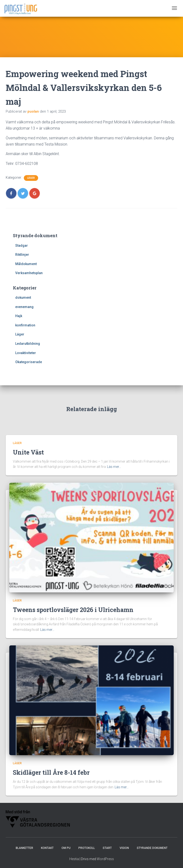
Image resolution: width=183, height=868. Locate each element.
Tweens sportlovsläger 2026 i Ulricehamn (73, 610)
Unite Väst (28, 452)
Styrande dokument (152, 848)
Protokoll (87, 848)
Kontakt (47, 848)
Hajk (19, 316)
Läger (31, 178)
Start (107, 848)
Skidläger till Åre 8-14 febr (51, 772)
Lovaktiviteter (26, 353)
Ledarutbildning (28, 344)
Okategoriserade (29, 362)
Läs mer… (114, 467)
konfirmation (25, 325)
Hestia (74, 859)
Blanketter (24, 848)
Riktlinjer (22, 255)
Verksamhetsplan (29, 273)
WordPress (105, 859)
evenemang (24, 307)
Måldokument (26, 264)
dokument (23, 298)
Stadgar (22, 246)
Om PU (66, 848)
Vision (124, 848)
